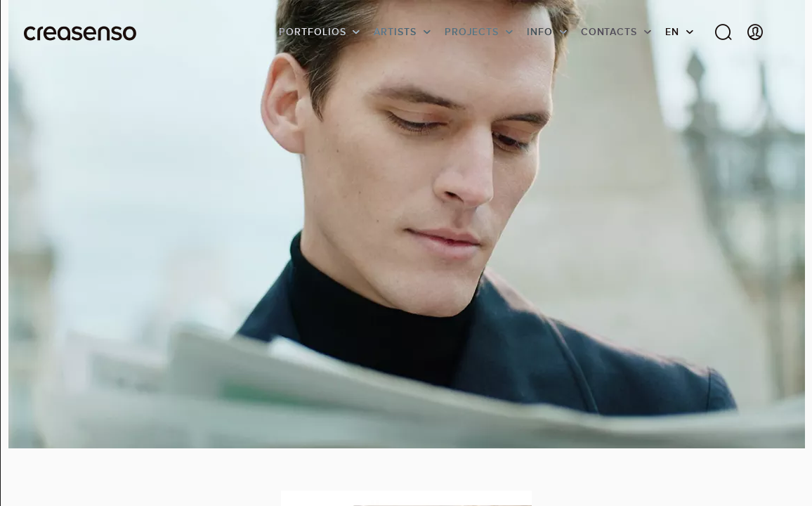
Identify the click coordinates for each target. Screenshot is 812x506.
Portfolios (312, 32)
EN (672, 32)
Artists (395, 32)
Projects (472, 32)
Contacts (609, 32)
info (540, 32)
